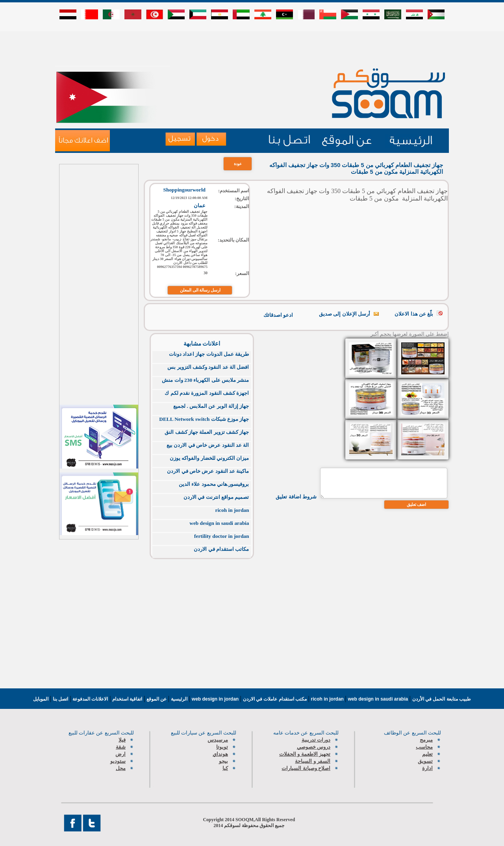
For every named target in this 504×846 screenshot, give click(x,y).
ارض (120, 754)
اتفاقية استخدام (127, 699)
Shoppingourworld (184, 190)
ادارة (427, 768)
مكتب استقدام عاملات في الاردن (276, 699)
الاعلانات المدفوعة (90, 699)
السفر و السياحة (313, 761)
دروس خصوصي (314, 747)
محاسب (424, 747)
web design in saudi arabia (219, 523)
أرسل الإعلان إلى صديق (345, 314)
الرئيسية (179, 699)
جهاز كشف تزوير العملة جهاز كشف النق (207, 432)
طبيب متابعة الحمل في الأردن (442, 699)
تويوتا (222, 747)
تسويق (425, 761)
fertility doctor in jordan (221, 536)
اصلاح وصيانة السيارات (306, 768)
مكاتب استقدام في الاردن (221, 549)
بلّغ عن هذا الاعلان (414, 314)
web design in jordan (216, 699)
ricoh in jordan (232, 510)
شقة (121, 747)
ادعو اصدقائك (278, 315)
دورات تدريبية (316, 740)
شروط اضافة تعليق (296, 497)
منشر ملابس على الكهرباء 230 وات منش (205, 380)
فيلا (122, 740)
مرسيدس (218, 740)
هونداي (220, 754)
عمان (200, 205)
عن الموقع (156, 699)
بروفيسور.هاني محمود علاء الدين (214, 484)
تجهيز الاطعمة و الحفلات (305, 754)
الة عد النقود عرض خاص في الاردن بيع (208, 445)
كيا (225, 768)
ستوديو (118, 761)
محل (121, 768)
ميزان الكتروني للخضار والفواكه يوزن (209, 458)
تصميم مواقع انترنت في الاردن (216, 497)
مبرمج (426, 740)
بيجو (223, 761)
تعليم (427, 754)
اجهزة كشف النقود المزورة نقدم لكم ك (207, 393)
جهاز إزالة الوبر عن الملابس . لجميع (211, 406)
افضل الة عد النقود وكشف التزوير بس (208, 367)
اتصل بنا (60, 699)
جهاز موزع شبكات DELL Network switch (204, 419)
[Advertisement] (252, 48)
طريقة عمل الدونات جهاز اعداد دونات (209, 354)
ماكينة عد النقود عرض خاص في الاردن (208, 471)
